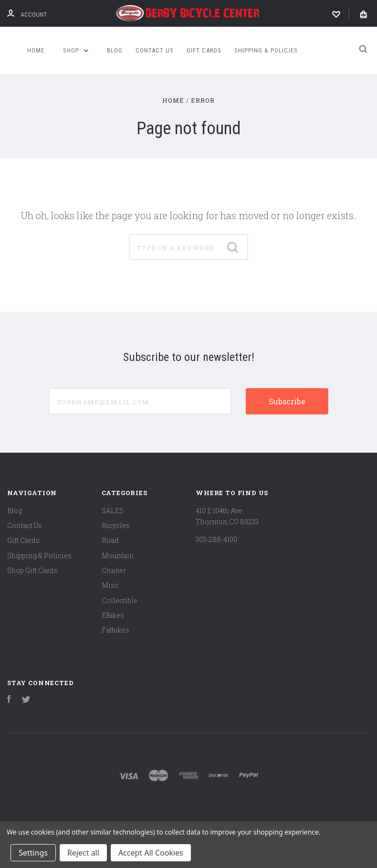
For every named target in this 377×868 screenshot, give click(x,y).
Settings (33, 853)
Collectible (120, 600)
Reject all (83, 853)
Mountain (118, 556)
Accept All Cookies (151, 853)
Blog (115, 50)
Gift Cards (204, 50)
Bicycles (116, 525)
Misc (110, 585)
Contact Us (155, 50)
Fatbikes (115, 630)
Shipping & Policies (266, 50)
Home (36, 50)
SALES (113, 511)
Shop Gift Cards (32, 570)
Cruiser (114, 570)
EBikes (113, 615)
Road (110, 540)
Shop (76, 50)
